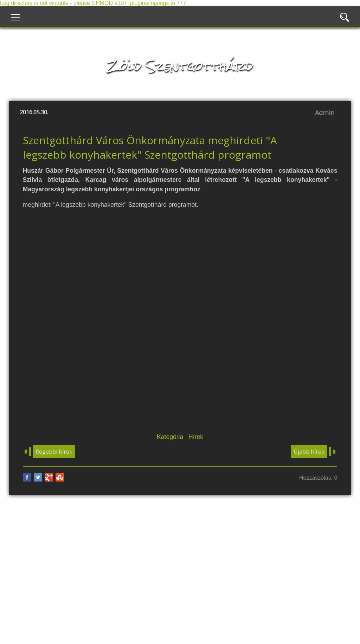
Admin (325, 113)
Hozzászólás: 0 (318, 478)
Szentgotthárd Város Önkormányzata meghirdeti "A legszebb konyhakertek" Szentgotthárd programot (150, 147)
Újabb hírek (309, 452)
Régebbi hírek (54, 452)
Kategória (170, 437)
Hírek (196, 437)
